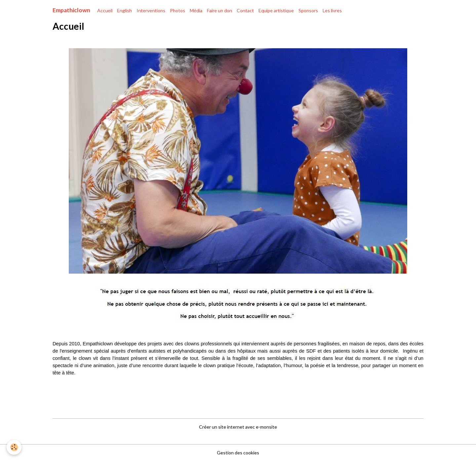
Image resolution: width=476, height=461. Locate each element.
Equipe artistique (276, 10)
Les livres (332, 10)
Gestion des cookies (238, 453)
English (124, 10)
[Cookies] (14, 447)
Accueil (105, 10)
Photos (178, 10)
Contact (245, 10)
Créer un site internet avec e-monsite (238, 427)
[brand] (71, 10)
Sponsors (308, 10)
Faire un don (219, 10)
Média (196, 10)
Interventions (151, 10)
